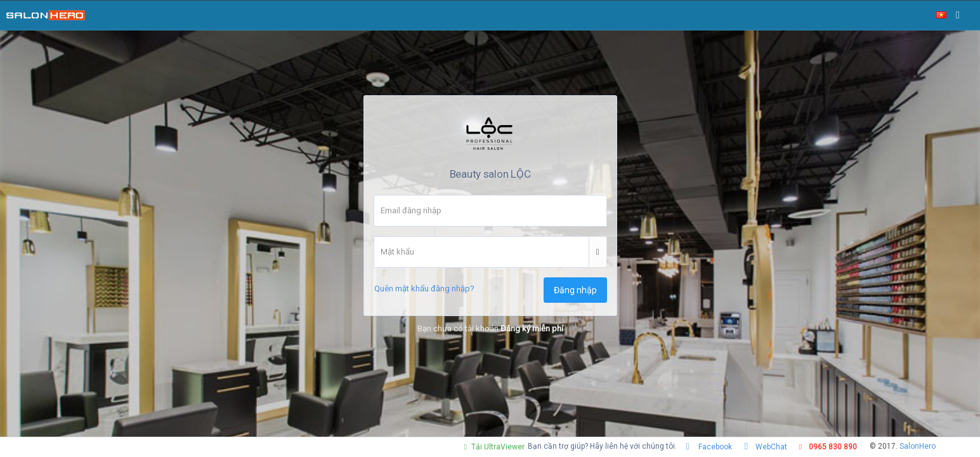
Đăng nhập (575, 290)
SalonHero (918, 446)
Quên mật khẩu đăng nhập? (424, 288)
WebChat (764, 447)
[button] (598, 252)
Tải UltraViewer (493, 447)
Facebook (708, 447)
